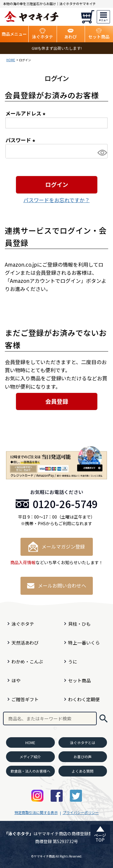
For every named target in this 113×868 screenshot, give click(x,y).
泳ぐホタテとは (83, 742)
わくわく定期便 (84, 699)
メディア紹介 (30, 757)
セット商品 (79, 680)
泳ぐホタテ (23, 624)
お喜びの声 (83, 757)
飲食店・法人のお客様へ (30, 771)
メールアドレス (27, 113)
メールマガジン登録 (57, 547)
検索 (103, 718)
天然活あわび (25, 643)
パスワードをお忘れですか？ (57, 200)
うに (73, 661)
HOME (11, 60)
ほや (16, 680)
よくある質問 (83, 771)
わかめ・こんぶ (27, 661)
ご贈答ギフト (25, 699)
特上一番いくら (84, 643)
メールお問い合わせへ (57, 585)
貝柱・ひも (79, 624)
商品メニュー (14, 34)
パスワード (21, 140)
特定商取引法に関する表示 (36, 812)
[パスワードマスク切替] (102, 153)
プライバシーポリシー (81, 812)
